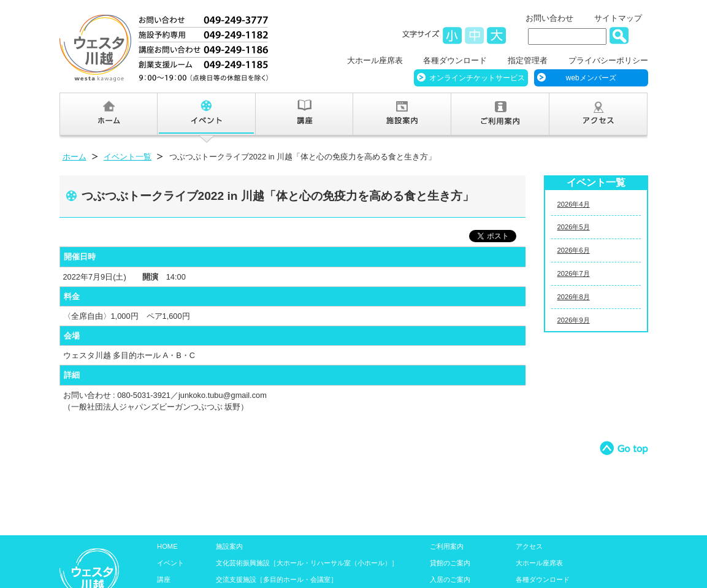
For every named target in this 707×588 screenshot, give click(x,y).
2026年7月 (574, 273)
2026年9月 (574, 320)
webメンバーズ (591, 78)
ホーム (75, 157)
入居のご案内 (450, 579)
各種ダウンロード (455, 60)
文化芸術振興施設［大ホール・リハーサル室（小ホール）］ (307, 563)
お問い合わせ (549, 18)
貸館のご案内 (450, 563)
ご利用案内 (447, 546)
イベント (170, 563)
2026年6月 (574, 250)
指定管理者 (528, 60)
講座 (164, 579)
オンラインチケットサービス (477, 78)
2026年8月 (574, 297)
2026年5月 (574, 227)
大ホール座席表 (375, 60)
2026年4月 (574, 204)
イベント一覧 (128, 157)
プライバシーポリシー (608, 60)
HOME (167, 546)
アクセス (529, 546)
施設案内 (229, 546)
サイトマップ (618, 18)
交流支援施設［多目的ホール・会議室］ (277, 579)
